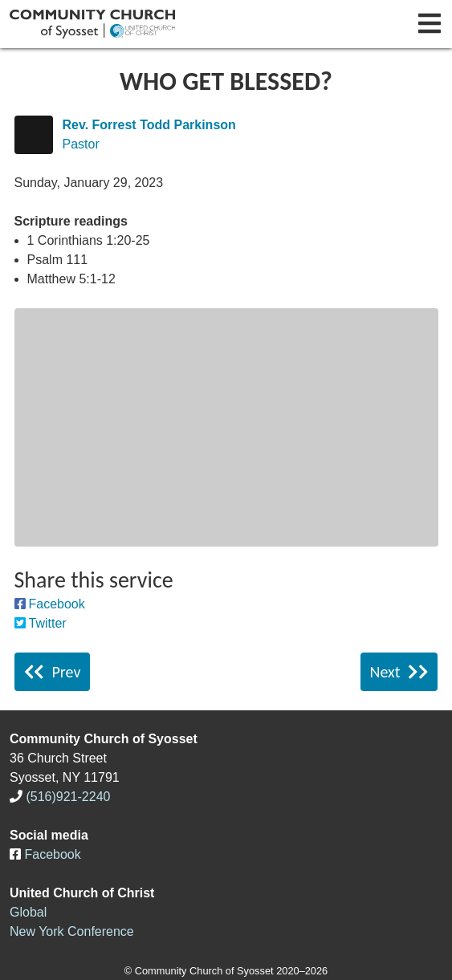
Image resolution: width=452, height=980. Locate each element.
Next (399, 672)
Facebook (57, 604)
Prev (53, 672)
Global (28, 912)
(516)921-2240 (68, 797)
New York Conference (72, 931)
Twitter (48, 623)
